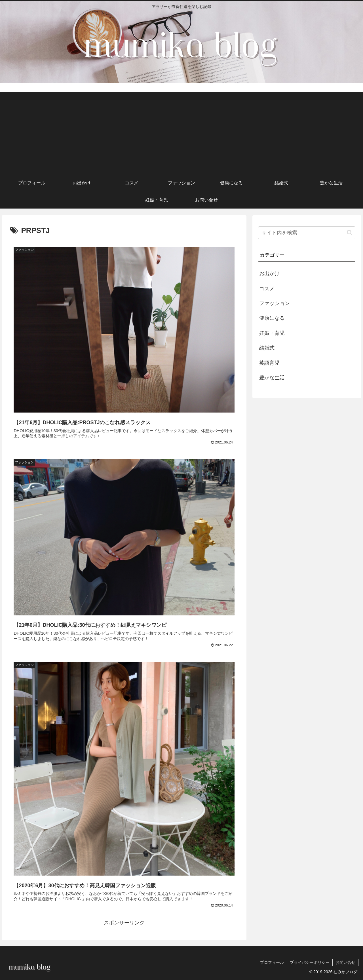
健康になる (272, 318)
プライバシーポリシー (310, 962)
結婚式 (267, 348)
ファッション (275, 303)
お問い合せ (345, 962)
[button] (350, 233)
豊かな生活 (272, 378)
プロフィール (272, 962)
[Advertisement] (181, 132)
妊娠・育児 (272, 333)
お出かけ (269, 274)
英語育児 (269, 363)
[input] (307, 233)
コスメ (267, 289)
